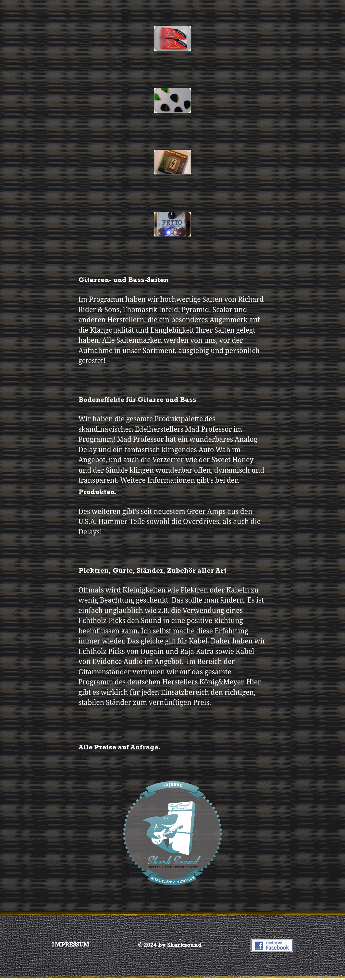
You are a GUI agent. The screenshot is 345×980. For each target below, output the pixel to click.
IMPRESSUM (71, 946)
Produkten (97, 493)
